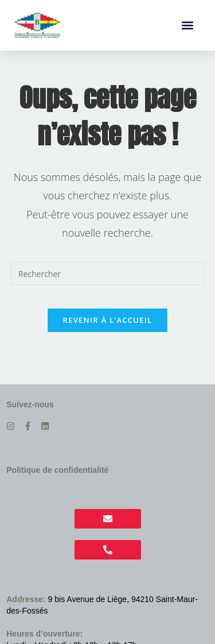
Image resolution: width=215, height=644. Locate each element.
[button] (187, 26)
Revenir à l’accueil (107, 320)
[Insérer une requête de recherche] (108, 273)
